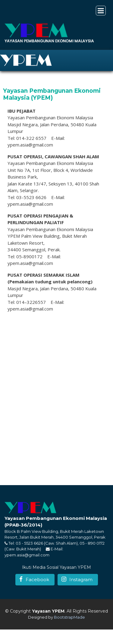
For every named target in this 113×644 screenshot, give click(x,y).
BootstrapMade (69, 617)
